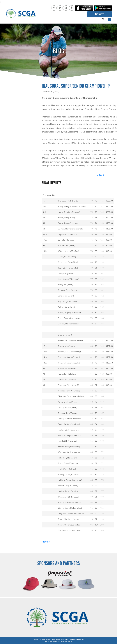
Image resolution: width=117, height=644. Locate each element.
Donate (100, 14)
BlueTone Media (66, 641)
